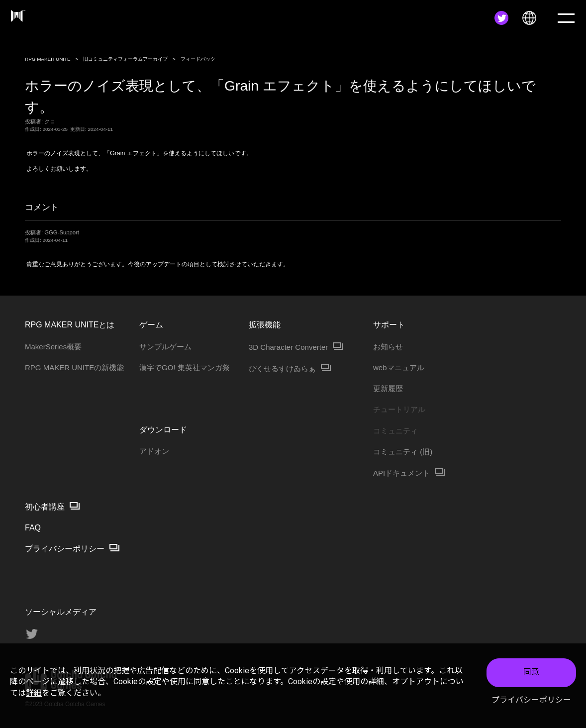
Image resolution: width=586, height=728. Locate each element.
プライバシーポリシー (531, 701)
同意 (531, 674)
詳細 (34, 694)
